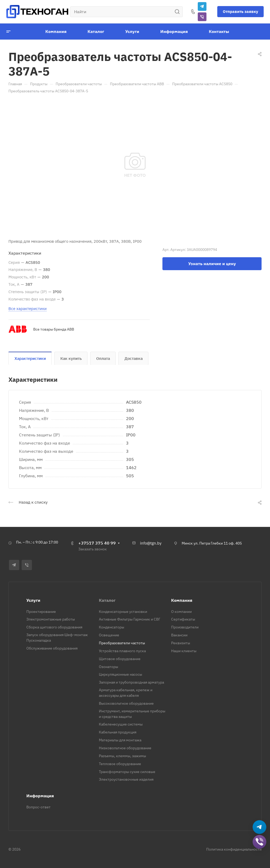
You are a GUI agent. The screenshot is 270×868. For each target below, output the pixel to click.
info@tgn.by (151, 543)
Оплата (103, 358)
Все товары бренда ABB (54, 329)
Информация (40, 796)
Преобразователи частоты (122, 643)
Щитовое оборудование (120, 659)
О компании (181, 612)
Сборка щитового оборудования (54, 627)
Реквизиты (181, 643)
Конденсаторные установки (123, 612)
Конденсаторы (112, 627)
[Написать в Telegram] (260, 827)
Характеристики (30, 358)
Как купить (71, 358)
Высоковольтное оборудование (126, 703)
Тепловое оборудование (120, 764)
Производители (185, 627)
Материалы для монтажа (120, 740)
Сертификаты (183, 619)
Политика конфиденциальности (234, 849)
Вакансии (179, 635)
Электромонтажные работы (51, 619)
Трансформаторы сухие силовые (127, 772)
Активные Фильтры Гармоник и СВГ (130, 619)
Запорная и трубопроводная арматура (131, 682)
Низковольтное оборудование (125, 748)
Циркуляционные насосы (120, 674)
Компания (182, 600)
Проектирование (41, 612)
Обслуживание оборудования (52, 648)
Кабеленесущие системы (121, 724)
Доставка (134, 358)
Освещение (109, 635)
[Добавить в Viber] (260, 842)
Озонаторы (109, 667)
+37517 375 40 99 (97, 543)
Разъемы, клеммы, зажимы (122, 756)
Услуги (33, 600)
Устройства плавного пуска (122, 651)
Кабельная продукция (118, 732)
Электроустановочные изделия (126, 779)
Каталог (107, 600)
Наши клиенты (184, 651)
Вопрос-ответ (38, 807)
